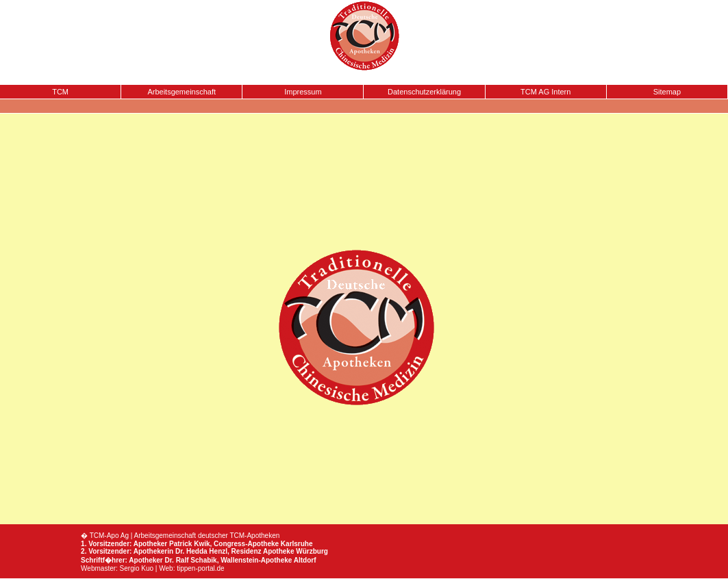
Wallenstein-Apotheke (256, 560)
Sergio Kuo (137, 568)
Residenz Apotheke (263, 551)
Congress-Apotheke (246, 544)
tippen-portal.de (201, 568)
